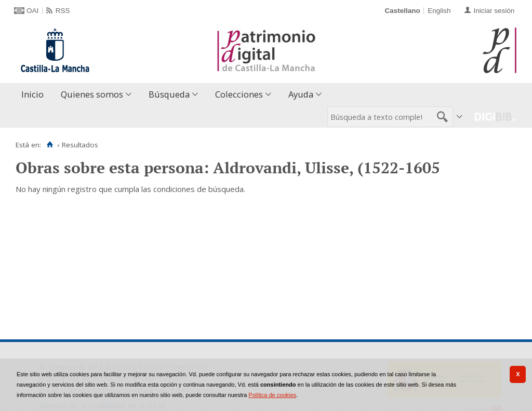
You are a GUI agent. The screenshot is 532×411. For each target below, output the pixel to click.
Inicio (32, 94)
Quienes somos (92, 94)
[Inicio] (50, 145)
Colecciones (239, 94)
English (439, 11)
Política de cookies (272, 395)
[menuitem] (35, 95)
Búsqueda (169, 94)
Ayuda (301, 94)
